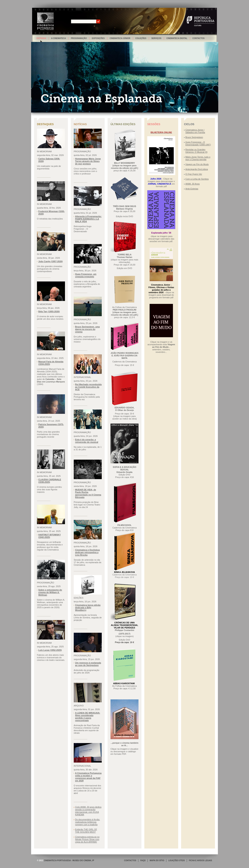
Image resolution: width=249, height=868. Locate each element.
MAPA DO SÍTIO (157, 860)
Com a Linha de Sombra (197, 179)
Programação (79, 38)
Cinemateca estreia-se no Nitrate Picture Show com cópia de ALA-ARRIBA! (87, 839)
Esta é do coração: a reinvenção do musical (87, 441)
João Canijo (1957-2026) (50, 261)
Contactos (198, 38)
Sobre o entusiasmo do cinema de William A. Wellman (50, 592)
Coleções (141, 38)
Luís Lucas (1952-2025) (50, 650)
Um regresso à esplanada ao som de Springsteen (88, 664)
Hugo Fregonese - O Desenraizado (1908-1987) (198, 143)
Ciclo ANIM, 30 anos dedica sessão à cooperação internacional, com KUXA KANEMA (88, 811)
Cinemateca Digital (177, 38)
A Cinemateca (59, 38)
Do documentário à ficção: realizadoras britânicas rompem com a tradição (88, 822)
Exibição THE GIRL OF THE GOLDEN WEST (86, 831)
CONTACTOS (130, 860)
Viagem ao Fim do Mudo (197, 164)
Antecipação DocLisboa (197, 169)
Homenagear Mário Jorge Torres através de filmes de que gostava (88, 161)
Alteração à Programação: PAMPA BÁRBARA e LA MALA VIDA (88, 219)
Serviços (156, 38)
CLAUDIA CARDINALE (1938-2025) (50, 481)
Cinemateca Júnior (120, 38)
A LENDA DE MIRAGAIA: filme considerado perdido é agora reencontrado (88, 717)
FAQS (143, 860)
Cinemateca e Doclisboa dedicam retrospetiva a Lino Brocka (87, 552)
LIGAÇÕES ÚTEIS (176, 860)
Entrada (41, 38)
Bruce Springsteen (194, 137)
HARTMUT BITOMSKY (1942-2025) (50, 536)
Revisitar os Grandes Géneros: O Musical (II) (196, 151)
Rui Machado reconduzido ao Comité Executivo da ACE (88, 387)
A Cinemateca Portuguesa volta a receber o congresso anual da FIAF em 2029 (88, 777)
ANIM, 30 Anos (192, 184)
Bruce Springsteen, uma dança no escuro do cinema (87, 329)
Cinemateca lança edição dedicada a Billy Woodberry (88, 608)
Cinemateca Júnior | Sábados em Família (195, 131)
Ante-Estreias (192, 189)
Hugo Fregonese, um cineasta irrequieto (86, 275)
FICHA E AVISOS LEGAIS (200, 860)
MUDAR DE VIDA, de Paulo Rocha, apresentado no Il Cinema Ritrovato (88, 493)
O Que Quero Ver (194, 174)
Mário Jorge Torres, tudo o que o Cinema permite (198, 158)
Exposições (98, 38)
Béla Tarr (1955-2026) (49, 311)
